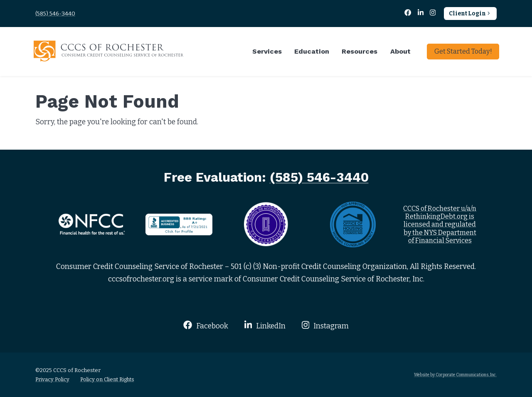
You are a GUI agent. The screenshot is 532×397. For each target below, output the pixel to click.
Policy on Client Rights (107, 379)
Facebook (206, 325)
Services (267, 51)
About (400, 51)
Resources (360, 51)
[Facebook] (409, 14)
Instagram (325, 325)
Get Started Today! (463, 51)
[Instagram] (433, 14)
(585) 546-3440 (55, 14)
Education (312, 51)
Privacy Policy (52, 379)
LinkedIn (265, 325)
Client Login (470, 14)
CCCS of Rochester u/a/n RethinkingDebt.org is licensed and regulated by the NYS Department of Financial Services (440, 224)
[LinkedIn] (421, 14)
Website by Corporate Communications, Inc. (455, 375)
